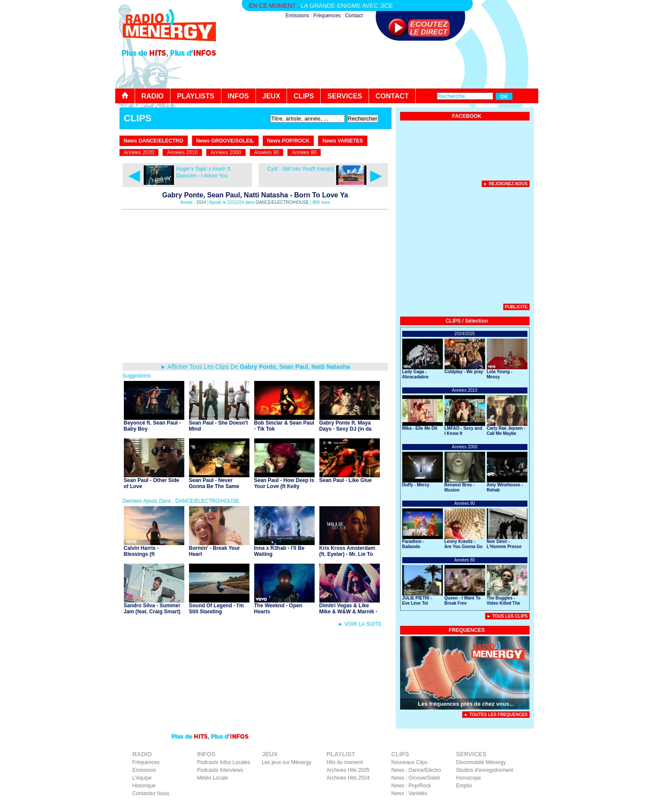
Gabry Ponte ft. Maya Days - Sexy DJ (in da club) (345, 429)
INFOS (238, 96)
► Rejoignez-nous (506, 184)
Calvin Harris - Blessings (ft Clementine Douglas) (150, 554)
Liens (424, 806)
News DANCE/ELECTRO (154, 141)
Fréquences (327, 16)
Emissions (298, 16)
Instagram (518, 806)
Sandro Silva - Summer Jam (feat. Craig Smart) (152, 609)
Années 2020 (139, 152)
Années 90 (267, 152)
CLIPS (304, 96)
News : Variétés (409, 793)
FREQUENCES (467, 630)
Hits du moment (345, 762)
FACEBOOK (467, 116)
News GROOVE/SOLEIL (225, 141)
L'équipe (142, 778)
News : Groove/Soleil (416, 778)
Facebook (491, 806)
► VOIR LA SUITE (360, 624)
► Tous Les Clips (507, 616)
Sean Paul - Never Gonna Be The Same (214, 483)
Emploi (464, 786)
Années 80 (304, 152)
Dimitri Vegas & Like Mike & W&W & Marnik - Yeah (349, 612)
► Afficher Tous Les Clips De (255, 367)
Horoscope (469, 778)
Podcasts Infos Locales (224, 762)
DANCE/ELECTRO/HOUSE (282, 202)
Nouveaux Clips (410, 762)
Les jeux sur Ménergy (287, 762)
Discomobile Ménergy (481, 762)
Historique (144, 786)
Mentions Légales (455, 806)
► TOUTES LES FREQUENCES (496, 715)
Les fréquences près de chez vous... (466, 704)
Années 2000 (226, 152)
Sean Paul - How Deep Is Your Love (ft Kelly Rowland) (284, 486)
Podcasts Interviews (220, 770)
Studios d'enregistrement (485, 770)
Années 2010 (182, 152)
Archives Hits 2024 (348, 778)
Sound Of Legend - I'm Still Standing (217, 609)
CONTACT (392, 96)
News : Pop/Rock (411, 786)
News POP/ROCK (289, 141)
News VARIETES (343, 141)
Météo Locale (213, 778)
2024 (201, 202)
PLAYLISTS (196, 96)
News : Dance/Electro (416, 770)
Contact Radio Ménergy (386, 806)
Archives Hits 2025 (348, 770)
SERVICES (345, 96)
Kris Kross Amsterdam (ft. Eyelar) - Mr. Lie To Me (347, 554)
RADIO (153, 96)
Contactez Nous (151, 793)
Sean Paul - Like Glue (346, 480)
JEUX (271, 96)
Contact (354, 16)
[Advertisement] (381, 65)
